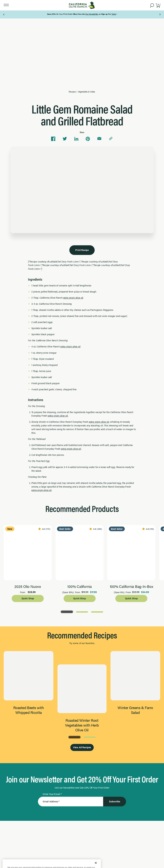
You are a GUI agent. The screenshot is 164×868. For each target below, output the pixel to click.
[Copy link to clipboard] (111, 139)
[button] (6, 5)
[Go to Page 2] (82, 612)
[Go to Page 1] (67, 612)
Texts (114, 14)
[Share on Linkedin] (76, 139)
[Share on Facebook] (53, 139)
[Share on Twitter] (65, 139)
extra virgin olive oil (73, 298)
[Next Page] (160, 14)
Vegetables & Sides (87, 92)
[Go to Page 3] (97, 612)
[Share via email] (99, 139)
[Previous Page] (4, 14)
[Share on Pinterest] (88, 139)
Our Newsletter (92, 14)
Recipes (72, 92)
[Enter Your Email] (71, 802)
